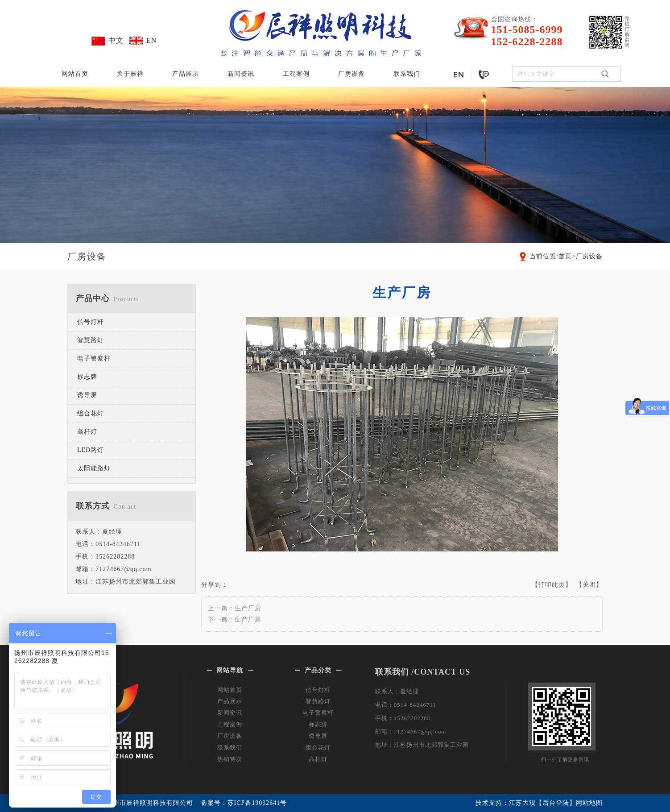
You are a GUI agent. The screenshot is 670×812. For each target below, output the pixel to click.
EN (151, 40)
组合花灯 (91, 413)
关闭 (589, 585)
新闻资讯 (241, 74)
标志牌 (87, 377)
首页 (565, 256)
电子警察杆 (94, 358)
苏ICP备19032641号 (257, 803)
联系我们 (407, 74)
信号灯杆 (91, 322)
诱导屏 (87, 395)
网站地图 (589, 803)
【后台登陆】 (556, 803)
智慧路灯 (91, 340)
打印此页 (552, 585)
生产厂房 (248, 608)
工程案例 (296, 74)
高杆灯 (87, 432)
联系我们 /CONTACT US (423, 672)
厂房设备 (352, 74)
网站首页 (75, 74)
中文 (116, 40)
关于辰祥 (130, 74)
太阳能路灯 (94, 468)
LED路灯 (91, 450)
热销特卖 (230, 759)
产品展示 (186, 74)
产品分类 (318, 670)
